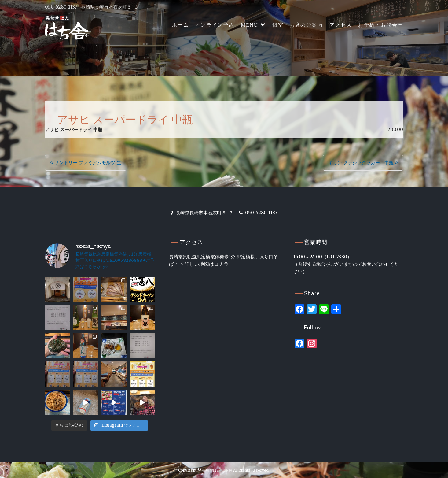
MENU (250, 25)
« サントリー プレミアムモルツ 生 (86, 163)
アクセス (341, 25)
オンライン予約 (215, 25)
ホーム (180, 25)
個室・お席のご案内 (298, 25)
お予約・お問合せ (381, 25)
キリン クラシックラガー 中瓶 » (363, 163)
